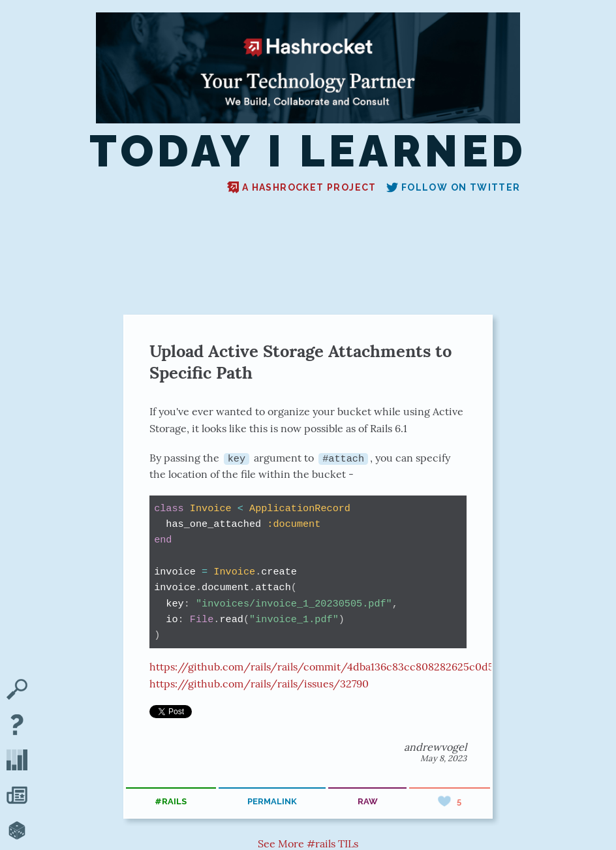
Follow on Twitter (454, 187)
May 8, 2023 (443, 758)
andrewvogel (435, 746)
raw (368, 801)
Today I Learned (308, 151)
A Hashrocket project (302, 187)
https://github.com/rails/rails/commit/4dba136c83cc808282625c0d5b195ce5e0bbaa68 (364, 667)
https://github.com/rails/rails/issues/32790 (259, 684)
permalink (272, 801)
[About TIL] (17, 726)
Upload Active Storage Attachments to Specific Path (300, 362)
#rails (171, 801)
